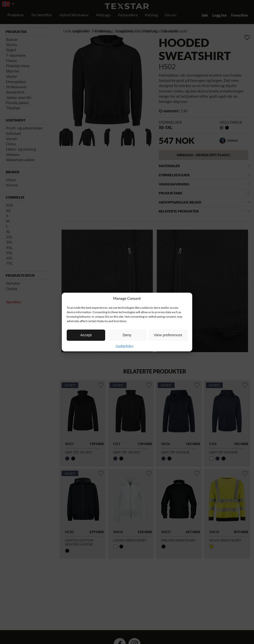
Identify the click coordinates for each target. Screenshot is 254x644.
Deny (127, 335)
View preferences (168, 335)
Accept (86, 335)
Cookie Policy (125, 346)
